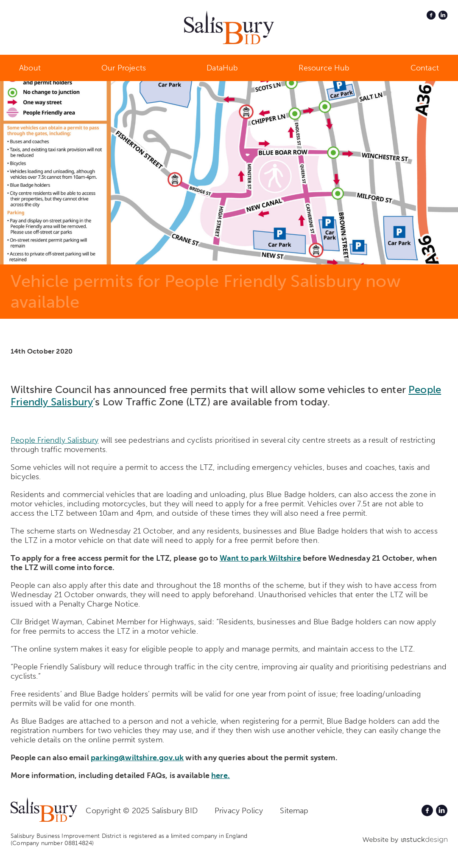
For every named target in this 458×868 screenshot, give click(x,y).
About (30, 68)
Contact (425, 68)
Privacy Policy (239, 811)
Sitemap (294, 811)
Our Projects (124, 68)
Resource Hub (324, 68)
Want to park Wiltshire (260, 558)
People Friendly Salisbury (55, 440)
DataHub (222, 68)
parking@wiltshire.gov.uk (137, 758)
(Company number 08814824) (52, 843)
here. (221, 775)
